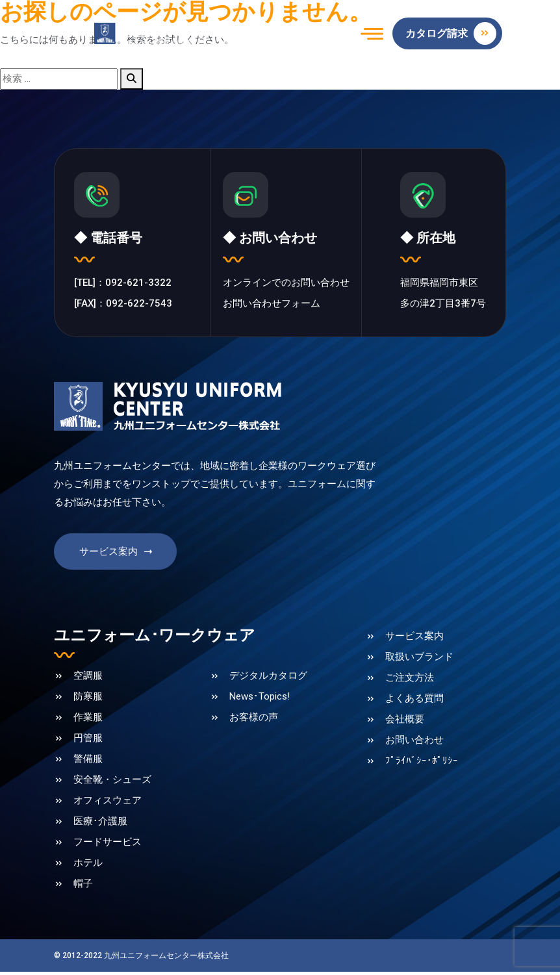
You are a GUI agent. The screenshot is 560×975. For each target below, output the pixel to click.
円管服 (88, 743)
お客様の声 (254, 722)
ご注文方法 (410, 683)
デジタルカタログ (268, 681)
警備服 (88, 764)
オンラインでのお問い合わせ (286, 285)
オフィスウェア (108, 805)
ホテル (88, 868)
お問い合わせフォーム (272, 305)
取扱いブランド (419, 662)
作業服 (88, 722)
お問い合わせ (414, 745)
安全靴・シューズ (112, 785)
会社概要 (405, 724)
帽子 (83, 889)
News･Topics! (260, 702)
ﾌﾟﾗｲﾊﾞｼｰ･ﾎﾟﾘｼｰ (422, 766)
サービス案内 (117, 557)
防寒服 (88, 702)
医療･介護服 (100, 826)
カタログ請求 (451, 33)
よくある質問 (414, 703)
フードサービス (108, 847)
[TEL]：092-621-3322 (123, 285)
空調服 (88, 681)
